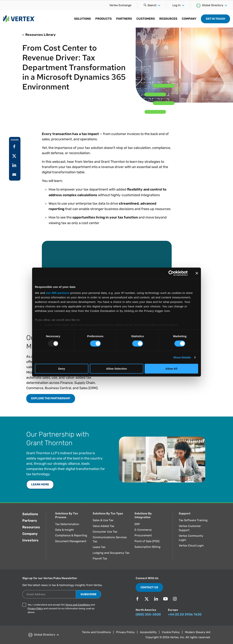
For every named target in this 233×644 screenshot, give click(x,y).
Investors (30, 540)
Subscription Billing (147, 547)
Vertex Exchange (120, 5)
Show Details (182, 357)
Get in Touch (215, 19)
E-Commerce (143, 530)
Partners (30, 521)
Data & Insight (64, 530)
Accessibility (148, 632)
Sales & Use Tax (103, 520)
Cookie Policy (171, 632)
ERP (137, 524)
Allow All (171, 369)
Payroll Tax (100, 558)
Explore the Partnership (51, 398)
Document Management (71, 541)
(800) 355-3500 (148, 614)
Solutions (30, 514)
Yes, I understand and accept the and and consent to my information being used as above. (61, 608)
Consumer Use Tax (105, 532)
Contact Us (149, 587)
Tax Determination (67, 524)
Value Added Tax (103, 526)
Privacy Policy (35, 608)
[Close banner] (197, 273)
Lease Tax (99, 547)
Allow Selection (117, 369)
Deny (62, 369)
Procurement (143, 535)
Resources (31, 527)
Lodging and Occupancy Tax (111, 553)
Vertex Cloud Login (191, 546)
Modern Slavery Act (198, 632)
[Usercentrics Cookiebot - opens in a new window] (171, 273)
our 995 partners (58, 293)
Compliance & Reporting (71, 535)
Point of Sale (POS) (147, 541)
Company (30, 534)
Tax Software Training (193, 520)
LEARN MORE (40, 484)
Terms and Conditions (78, 605)
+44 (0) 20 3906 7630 (185, 614)
